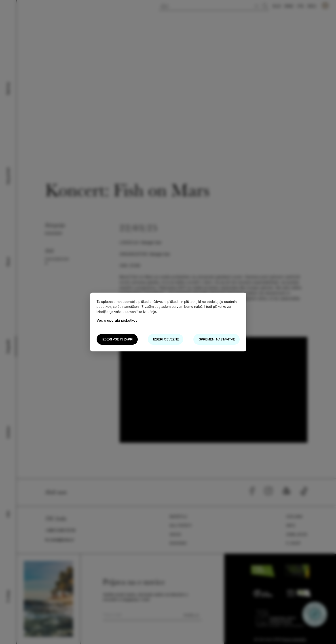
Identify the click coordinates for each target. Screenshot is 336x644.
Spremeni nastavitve (217, 339)
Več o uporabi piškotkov (117, 320)
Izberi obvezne (166, 339)
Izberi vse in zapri (118, 339)
